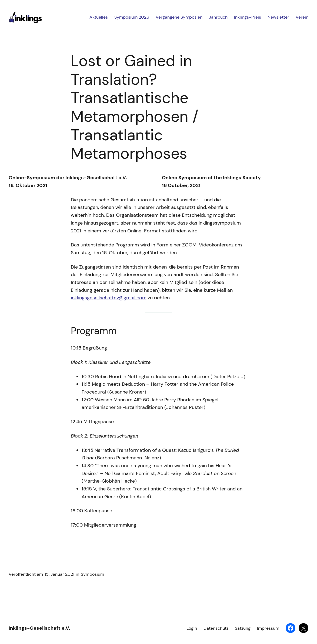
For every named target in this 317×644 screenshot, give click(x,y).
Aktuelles (99, 17)
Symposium (92, 574)
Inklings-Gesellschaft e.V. (39, 628)
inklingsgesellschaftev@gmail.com (109, 298)
